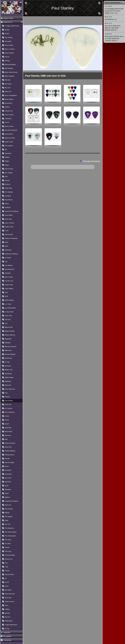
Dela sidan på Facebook (92, 161)
